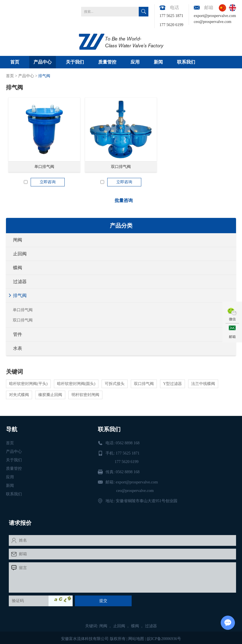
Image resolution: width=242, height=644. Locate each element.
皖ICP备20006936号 (164, 639)
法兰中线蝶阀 (203, 384)
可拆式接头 (115, 384)
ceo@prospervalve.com (212, 22)
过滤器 (20, 282)
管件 (18, 334)
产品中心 (43, 62)
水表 (18, 348)
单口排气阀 (44, 167)
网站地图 (136, 639)
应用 (135, 62)
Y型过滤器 (172, 384)
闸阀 (18, 240)
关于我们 (75, 62)
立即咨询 (48, 182)
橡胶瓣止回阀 (50, 395)
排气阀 (44, 76)
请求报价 (20, 523)
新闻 (158, 62)
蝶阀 (18, 268)
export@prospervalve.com (215, 16)
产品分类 (121, 226)
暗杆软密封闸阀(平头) (28, 384)
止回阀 (20, 254)
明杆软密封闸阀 (85, 395)
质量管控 (107, 62)
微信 (232, 319)
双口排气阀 (121, 167)
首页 (15, 62)
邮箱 (232, 337)
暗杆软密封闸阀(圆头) (76, 384)
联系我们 (186, 62)
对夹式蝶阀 (19, 395)
